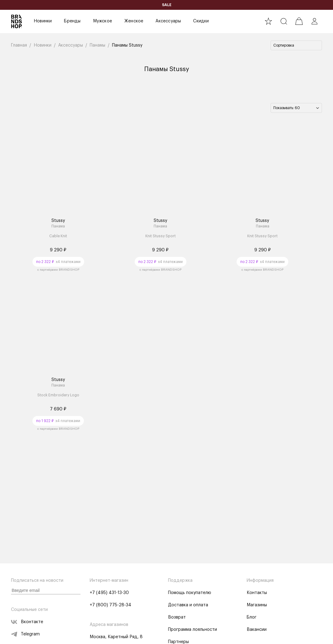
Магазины (257, 605)
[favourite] (268, 21)
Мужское (103, 21)
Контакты (257, 593)
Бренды (72, 21)
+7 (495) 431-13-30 (109, 593)
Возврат (177, 617)
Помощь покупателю (190, 593)
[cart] (299, 21)
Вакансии (257, 630)
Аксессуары (168, 21)
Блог (252, 617)
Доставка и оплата (188, 605)
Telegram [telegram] (25, 634)
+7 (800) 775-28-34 (110, 605)
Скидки (201, 21)
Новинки (43, 21)
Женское (134, 21)
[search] (284, 21)
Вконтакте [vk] (27, 622)
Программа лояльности (193, 630)
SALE (167, 5)
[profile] (314, 21)
